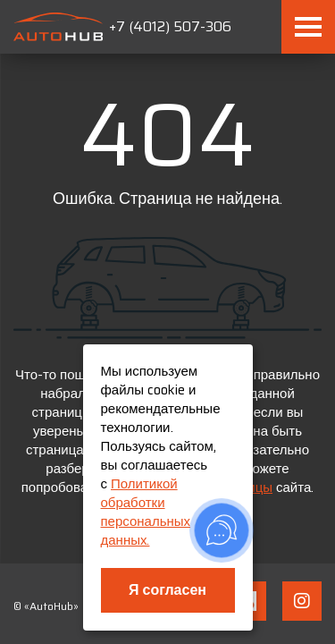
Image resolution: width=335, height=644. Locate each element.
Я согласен (167, 590)
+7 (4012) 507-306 (170, 26)
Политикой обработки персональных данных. (146, 512)
